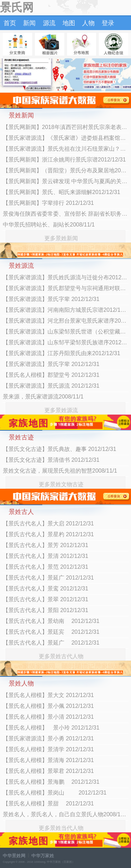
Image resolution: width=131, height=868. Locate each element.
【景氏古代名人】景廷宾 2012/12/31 (51, 632)
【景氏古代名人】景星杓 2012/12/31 (48, 534)
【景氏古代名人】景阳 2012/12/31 (46, 610)
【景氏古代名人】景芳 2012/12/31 (46, 545)
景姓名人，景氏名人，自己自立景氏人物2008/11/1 (65, 814)
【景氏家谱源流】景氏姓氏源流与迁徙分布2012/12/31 (65, 277)
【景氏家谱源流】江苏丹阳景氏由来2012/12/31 (61, 353)
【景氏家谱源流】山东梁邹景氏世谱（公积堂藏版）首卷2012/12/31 (65, 332)
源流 (49, 23)
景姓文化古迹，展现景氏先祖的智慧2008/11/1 (60, 471)
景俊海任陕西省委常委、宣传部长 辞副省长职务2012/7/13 (65, 214)
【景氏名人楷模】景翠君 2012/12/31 (48, 771)
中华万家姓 (43, 856)
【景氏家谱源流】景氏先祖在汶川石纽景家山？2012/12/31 (65, 149)
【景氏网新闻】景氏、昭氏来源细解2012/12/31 (61, 192)
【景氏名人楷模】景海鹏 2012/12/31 (51, 782)
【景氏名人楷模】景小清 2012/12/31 (48, 717)
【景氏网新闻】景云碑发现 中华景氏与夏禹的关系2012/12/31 (65, 181)
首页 (10, 23)
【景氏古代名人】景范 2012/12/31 (46, 567)
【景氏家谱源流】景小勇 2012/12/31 (48, 738)
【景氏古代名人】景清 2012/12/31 (46, 556)
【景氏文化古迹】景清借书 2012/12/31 (51, 460)
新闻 (29, 23)
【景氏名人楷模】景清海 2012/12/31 (48, 760)
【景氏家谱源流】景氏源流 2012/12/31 (51, 386)
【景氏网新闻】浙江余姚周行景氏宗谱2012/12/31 (64, 160)
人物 (88, 23)
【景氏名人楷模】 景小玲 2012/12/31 (51, 728)
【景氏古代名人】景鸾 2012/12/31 (46, 589)
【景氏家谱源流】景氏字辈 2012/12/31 (51, 299)
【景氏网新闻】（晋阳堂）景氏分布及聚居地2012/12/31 (65, 170)
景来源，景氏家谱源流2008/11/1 (43, 397)
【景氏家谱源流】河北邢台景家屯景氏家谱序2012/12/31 (65, 321)
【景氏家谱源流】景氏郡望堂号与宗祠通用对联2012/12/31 (65, 288)
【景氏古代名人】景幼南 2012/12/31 (51, 621)
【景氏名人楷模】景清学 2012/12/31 (48, 749)
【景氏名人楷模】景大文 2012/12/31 (48, 695)
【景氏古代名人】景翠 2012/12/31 (46, 599)
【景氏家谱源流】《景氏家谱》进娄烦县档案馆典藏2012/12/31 (65, 138)
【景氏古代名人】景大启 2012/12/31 (48, 523)
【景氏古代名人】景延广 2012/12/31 (48, 578)
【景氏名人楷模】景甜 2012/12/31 (48, 804)
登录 (108, 23)
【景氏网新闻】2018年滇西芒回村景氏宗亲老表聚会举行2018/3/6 (65, 127)
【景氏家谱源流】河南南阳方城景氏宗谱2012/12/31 (65, 310)
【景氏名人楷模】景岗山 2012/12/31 (55, 793)
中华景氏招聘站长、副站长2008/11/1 (49, 225)
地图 (69, 23)
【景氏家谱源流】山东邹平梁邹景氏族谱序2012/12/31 (65, 342)
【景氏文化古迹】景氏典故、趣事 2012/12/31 (60, 449)
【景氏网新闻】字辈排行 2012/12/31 (48, 203)
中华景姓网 (14, 856)
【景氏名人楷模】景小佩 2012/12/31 (48, 706)
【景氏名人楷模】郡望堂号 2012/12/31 (51, 375)
